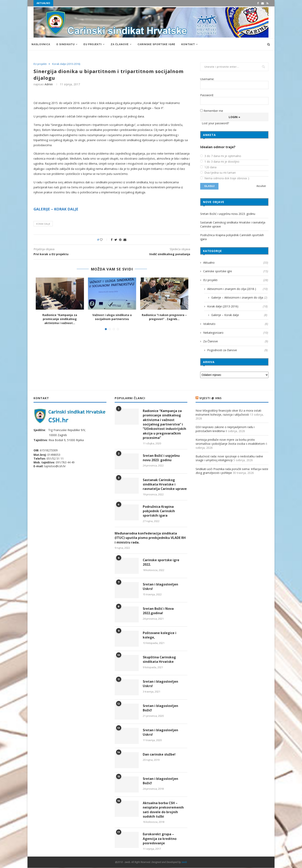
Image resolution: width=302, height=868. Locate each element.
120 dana (208, 167)
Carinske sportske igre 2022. (161, 562)
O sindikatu (65, 44)
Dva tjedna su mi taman (218, 173)
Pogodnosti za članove (237, 350)
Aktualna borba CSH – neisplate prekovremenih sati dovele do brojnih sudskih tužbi (163, 810)
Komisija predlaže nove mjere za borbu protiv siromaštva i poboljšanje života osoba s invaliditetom (230, 442)
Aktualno (236, 263)
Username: (207, 79)
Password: (207, 95)
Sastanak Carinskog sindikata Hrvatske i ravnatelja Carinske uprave (165, 484)
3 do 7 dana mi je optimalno (221, 156)
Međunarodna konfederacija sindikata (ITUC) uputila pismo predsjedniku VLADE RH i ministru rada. (150, 538)
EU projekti (93, 44)
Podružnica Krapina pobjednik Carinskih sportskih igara (159, 511)
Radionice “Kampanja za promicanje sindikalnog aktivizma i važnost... (60, 319)
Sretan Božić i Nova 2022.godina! (158, 611)
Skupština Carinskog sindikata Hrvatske (159, 659)
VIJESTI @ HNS (211, 398)
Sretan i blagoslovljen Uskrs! (160, 586)
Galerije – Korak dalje (239, 315)
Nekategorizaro (236, 333)
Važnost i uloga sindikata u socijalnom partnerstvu (112, 317)
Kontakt (188, 44)
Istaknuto (236, 324)
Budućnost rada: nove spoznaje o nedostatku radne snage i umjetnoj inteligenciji (229, 458)
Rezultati (261, 186)
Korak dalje (43, 224)
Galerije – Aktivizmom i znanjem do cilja (239, 298)
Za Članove (120, 44)
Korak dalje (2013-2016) (66, 64)
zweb (184, 862)
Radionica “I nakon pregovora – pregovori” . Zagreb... (164, 317)
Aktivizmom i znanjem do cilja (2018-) (237, 289)
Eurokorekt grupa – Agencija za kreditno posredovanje (160, 839)
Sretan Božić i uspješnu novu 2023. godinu (228, 214)
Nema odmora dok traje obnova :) (225, 178)
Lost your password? (215, 123)
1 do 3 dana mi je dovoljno (220, 162)
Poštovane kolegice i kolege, (160, 635)
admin (49, 84)
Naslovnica (41, 44)
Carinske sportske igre (156, 44)
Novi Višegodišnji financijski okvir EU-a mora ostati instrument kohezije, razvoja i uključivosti (228, 413)
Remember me (213, 111)
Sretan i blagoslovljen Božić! (160, 708)
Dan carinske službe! (159, 754)
